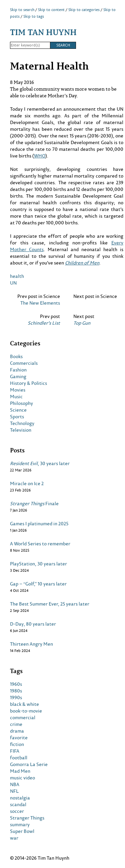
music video (22, 778)
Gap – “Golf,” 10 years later (38, 584)
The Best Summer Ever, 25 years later (50, 604)
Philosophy (21, 403)
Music (16, 397)
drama (17, 731)
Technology (22, 423)
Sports (17, 417)
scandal (18, 804)
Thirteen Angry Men (31, 644)
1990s (16, 697)
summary (20, 825)
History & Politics (28, 383)
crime (16, 724)
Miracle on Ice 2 (27, 483)
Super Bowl (22, 831)
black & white (24, 704)
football (19, 758)
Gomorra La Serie (29, 764)
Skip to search (22, 10)
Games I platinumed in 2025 (39, 524)
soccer (17, 811)
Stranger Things (27, 818)
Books (16, 356)
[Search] (30, 45)
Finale (34, 504)
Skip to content (51, 10)
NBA (15, 784)
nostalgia (20, 798)
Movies (18, 390)
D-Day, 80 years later (33, 624)
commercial (23, 718)
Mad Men (20, 771)
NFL (14, 791)
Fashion (18, 370)
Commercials (24, 363)
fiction (17, 744)
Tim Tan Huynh (43, 32)
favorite (19, 738)
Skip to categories (84, 10)
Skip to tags (34, 16)
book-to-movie (26, 711)
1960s (16, 684)
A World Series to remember (40, 544)
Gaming (18, 376)
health (17, 276)
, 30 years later (40, 463)
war (14, 838)
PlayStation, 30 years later (38, 564)
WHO (40, 156)
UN (13, 283)
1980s (16, 691)
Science (18, 410)
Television (21, 430)
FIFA (15, 751)
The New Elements (40, 303)
